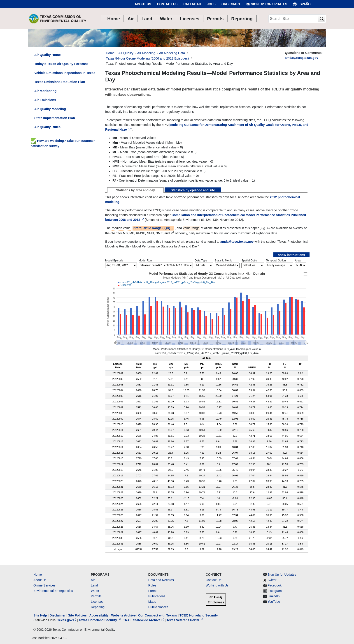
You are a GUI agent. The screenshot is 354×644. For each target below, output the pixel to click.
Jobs (211, 4)
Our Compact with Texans (158, 615)
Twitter (272, 580)
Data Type (201, 261)
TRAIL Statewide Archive (144, 620)
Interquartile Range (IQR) (153, 228)
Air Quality (126, 53)
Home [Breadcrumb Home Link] (110, 53)
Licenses (97, 602)
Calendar (192, 4)
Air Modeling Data (172, 53)
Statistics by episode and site (193, 190)
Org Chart (231, 4)
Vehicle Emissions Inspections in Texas (65, 73)
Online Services (44, 585)
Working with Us (217, 585)
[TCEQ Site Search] (322, 19)
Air (93, 580)
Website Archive (123, 615)
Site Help (40, 615)
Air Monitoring (45, 91)
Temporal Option (276, 261)
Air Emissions (45, 100)
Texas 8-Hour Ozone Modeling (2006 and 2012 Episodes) (147, 58)
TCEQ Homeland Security (199, 615)
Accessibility (99, 615)
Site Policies (77, 615)
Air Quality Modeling (50, 109)
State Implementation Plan (55, 118)
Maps (152, 602)
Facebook (275, 585)
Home (38, 575)
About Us (143, 4)
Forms (153, 591)
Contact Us (167, 4)
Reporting (98, 607)
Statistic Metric (224, 261)
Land (94, 585)
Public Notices (158, 607)
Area (298, 261)
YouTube (274, 602)
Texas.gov (67, 620)
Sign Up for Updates (267, 4)
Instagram (275, 591)
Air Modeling (146, 53)
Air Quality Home (48, 55)
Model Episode (114, 261)
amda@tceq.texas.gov (302, 58)
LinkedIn (274, 596)
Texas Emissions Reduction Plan (60, 82)
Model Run (145, 261)
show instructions (291, 255)
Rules (152, 585)
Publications (157, 596)
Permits (96, 596)
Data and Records (161, 580)
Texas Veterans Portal (185, 620)
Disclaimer (57, 615)
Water (95, 591)
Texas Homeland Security (100, 620)
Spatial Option (250, 261)
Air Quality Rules (47, 127)
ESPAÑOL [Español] (303, 4)
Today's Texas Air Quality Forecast (61, 64)
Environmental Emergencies (53, 591)
